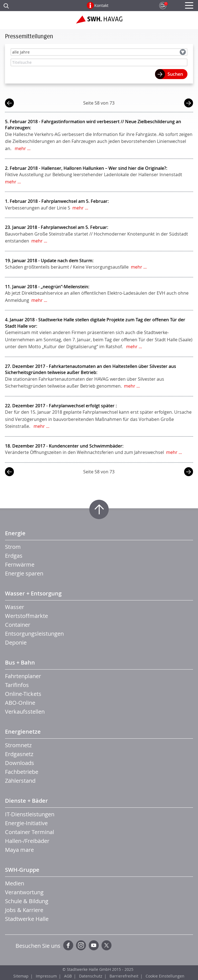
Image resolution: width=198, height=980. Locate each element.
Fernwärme (20, 564)
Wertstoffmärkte (26, 616)
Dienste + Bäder (26, 801)
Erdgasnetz (19, 754)
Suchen (175, 74)
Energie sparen (24, 573)
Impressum (46, 976)
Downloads (20, 763)
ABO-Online (20, 703)
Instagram (81, 945)
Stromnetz (18, 745)
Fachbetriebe (22, 772)
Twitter (106, 945)
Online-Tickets (23, 694)
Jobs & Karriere (24, 910)
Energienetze (23, 732)
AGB (68, 976)
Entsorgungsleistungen (34, 634)
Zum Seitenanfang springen (99, 509)
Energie (15, 533)
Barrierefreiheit (124, 976)
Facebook (68, 945)
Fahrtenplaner (23, 676)
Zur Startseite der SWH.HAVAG (99, 22)
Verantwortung (24, 892)
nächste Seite (189, 104)
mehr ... (23, 148)
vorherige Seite (9, 104)
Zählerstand (20, 781)
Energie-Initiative (26, 823)
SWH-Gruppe (22, 870)
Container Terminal (30, 832)
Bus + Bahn (20, 662)
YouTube (94, 945)
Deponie (16, 642)
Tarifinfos (17, 685)
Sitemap (21, 976)
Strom (13, 547)
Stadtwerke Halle (27, 919)
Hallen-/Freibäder (27, 841)
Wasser (15, 607)
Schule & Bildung (27, 901)
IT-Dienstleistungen (30, 814)
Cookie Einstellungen (165, 976)
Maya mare (19, 850)
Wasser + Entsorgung (33, 593)
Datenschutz (91, 976)
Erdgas (14, 556)
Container (18, 625)
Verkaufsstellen (25, 712)
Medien (15, 883)
